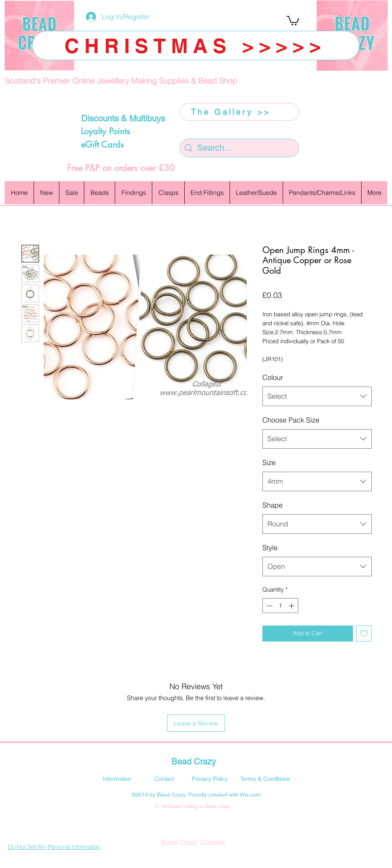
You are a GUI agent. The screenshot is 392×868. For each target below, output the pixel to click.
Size (269, 463)
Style (270, 548)
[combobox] (317, 396)
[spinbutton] (281, 606)
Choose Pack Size (291, 420)
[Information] (117, 779)
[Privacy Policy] (210, 779)
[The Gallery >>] (239, 112)
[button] (293, 20)
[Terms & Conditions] (265, 779)
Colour (273, 377)
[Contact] (164, 779)
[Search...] (240, 148)
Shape (273, 505)
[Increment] (292, 606)
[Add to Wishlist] (364, 634)
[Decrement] (269, 606)
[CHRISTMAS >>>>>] (196, 45)
